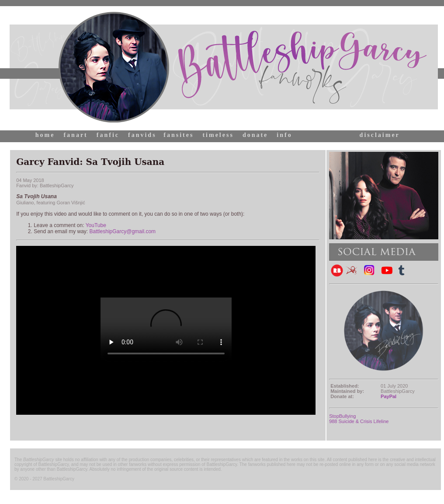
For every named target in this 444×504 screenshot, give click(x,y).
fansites (179, 135)
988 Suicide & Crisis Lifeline (359, 421)
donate (255, 135)
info (284, 135)
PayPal (388, 396)
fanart (75, 135)
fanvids (142, 135)
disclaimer (380, 135)
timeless (218, 135)
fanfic (108, 135)
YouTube (96, 225)
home (45, 135)
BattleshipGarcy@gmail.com (123, 231)
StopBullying (342, 416)
